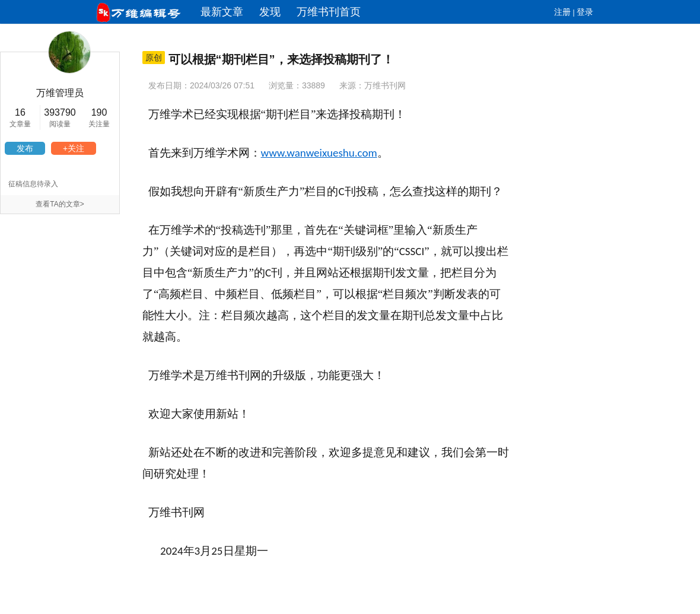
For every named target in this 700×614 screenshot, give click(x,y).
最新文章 (222, 12)
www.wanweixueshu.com (319, 153)
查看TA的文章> (60, 204)
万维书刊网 (385, 85)
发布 (25, 148)
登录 (585, 12)
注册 (562, 12)
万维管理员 (60, 93)
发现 (270, 12)
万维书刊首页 (329, 12)
